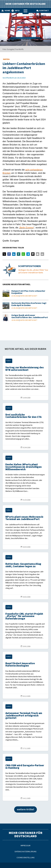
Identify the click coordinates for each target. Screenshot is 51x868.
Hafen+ (6, 59)
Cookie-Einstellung (26, 858)
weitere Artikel (26, 809)
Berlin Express (27, 228)
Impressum (26, 846)
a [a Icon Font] (26, 11)
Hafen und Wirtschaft (28, 296)
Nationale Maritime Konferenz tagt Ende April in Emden (29, 304)
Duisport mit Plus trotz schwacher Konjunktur (28, 292)
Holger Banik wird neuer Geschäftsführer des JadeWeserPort (30, 316)
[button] (4, 254)
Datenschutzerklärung (26, 852)
